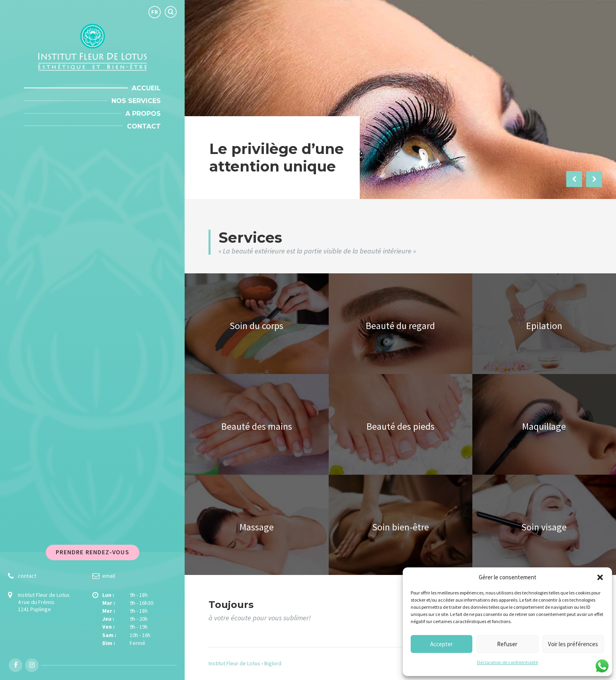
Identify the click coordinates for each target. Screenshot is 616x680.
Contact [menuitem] (144, 126)
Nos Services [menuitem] (136, 101)
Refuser (507, 644)
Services (250, 238)
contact (27, 576)
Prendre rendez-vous (93, 552)
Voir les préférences (573, 644)
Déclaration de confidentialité (508, 662)
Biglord (273, 663)
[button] (600, 577)
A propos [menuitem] (143, 114)
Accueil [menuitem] (146, 88)
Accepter (442, 644)
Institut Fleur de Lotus (234, 663)
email (109, 576)
